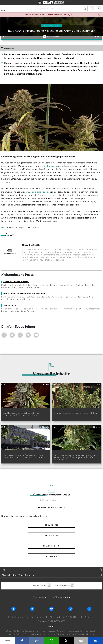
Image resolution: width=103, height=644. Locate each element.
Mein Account (92, 9)
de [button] (43, 597)
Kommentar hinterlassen (52, 507)
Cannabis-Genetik (53, 25)
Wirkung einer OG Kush (39, 192)
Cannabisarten (10, 305)
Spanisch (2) (51, 535)
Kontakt (52, 626)
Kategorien (8, 48)
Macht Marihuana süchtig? (16, 282)
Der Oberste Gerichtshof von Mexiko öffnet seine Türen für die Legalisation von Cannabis (24, 456)
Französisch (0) (52, 546)
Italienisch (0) (52, 556)
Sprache (37, 597)
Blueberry (52, 166)
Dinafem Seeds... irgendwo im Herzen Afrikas (75, 413)
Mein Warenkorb (99, 9)
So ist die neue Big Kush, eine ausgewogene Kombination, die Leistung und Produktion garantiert (75, 457)
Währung (58, 597)
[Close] (99, 15)
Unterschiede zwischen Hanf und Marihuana (25, 293)
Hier (3, 227)
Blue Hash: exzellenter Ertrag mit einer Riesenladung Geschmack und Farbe (21, 414)
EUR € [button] (66, 597)
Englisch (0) (51, 525)
